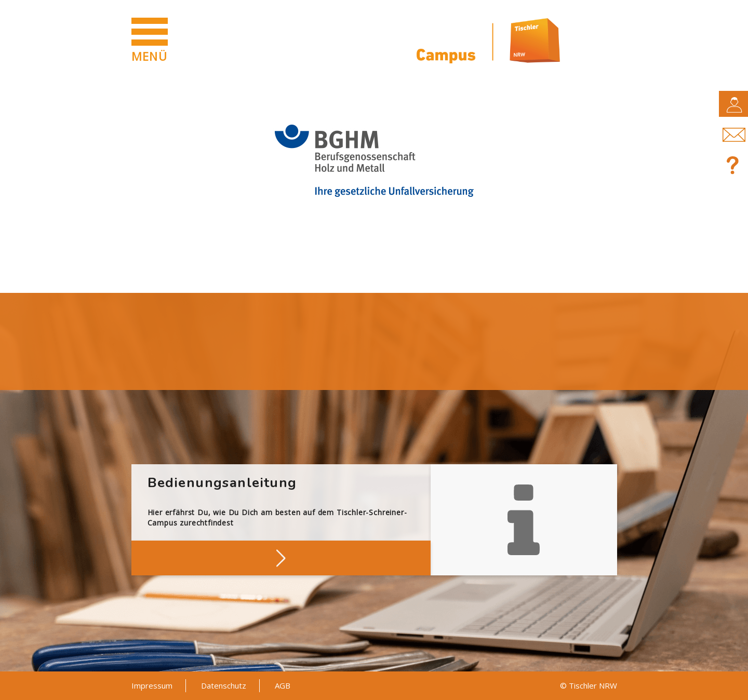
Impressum (152, 685)
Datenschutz (224, 685)
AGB (283, 685)
